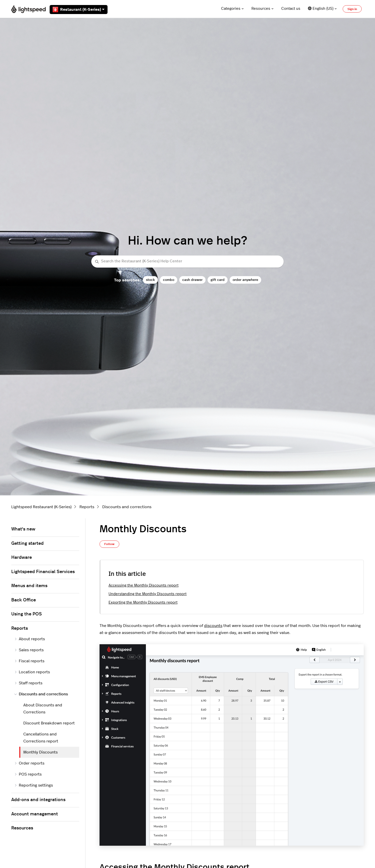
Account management (35, 814)
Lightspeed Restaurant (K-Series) (41, 507)
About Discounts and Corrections (43, 709)
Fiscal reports (29, 661)
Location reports (32, 672)
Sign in (352, 9)
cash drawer (192, 280)
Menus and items (29, 586)
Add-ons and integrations (38, 800)
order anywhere (245, 280)
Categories (232, 9)
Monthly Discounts (40, 752)
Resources (263, 9)
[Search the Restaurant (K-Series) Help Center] (187, 261)
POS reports (28, 774)
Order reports (29, 763)
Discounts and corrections (127, 507)
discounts (213, 626)
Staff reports (28, 683)
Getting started (27, 544)
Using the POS (27, 614)
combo (169, 280)
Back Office (24, 600)
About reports (30, 639)
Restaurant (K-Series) (79, 10)
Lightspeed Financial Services (43, 572)
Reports (87, 507)
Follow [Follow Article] (109, 544)
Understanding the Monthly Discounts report (148, 594)
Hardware (22, 558)
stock (150, 280)
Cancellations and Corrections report (41, 738)
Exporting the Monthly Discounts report (143, 603)
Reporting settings (34, 785)
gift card (218, 280)
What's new (23, 529)
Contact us (291, 9)
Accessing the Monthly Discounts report (144, 585)
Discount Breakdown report (49, 723)
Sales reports (29, 650)
